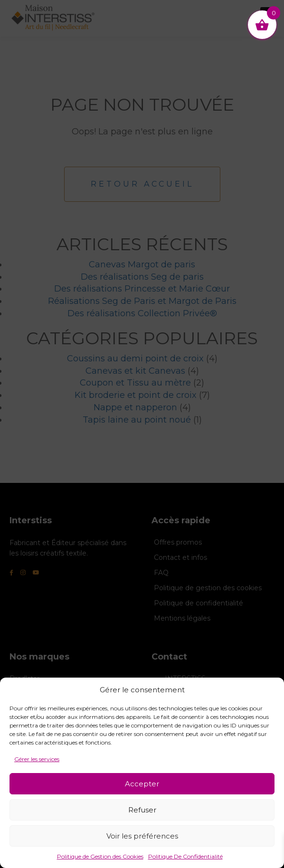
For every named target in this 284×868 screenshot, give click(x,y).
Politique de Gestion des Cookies (100, 856)
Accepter (142, 784)
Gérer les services (37, 759)
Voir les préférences (142, 836)
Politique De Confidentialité (185, 856)
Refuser (142, 810)
